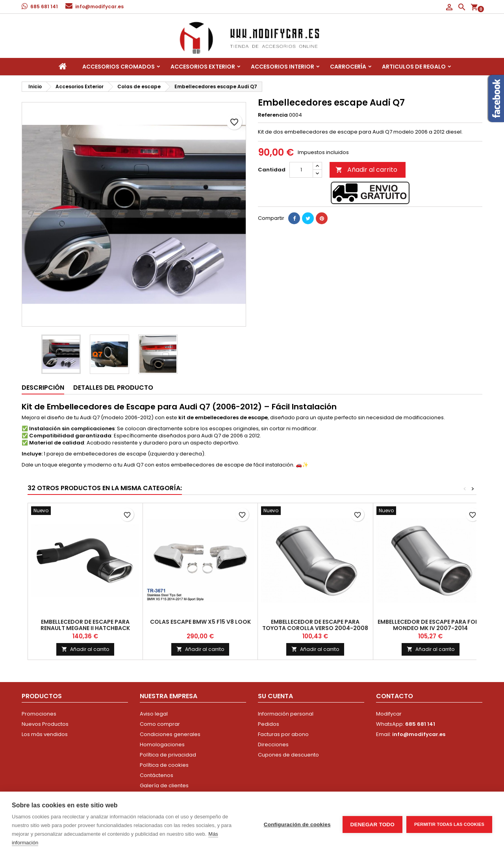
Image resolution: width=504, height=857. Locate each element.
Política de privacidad (168, 755)
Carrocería (348, 67)
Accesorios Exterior (203, 67)
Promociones (39, 714)
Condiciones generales (170, 734)
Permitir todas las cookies (449, 824)
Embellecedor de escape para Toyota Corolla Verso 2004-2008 (315, 625)
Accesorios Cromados (119, 67)
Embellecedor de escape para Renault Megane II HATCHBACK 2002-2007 (85, 628)
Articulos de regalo (414, 67)
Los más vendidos (45, 734)
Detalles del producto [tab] (113, 388)
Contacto (395, 696)
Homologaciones (162, 745)
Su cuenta (275, 696)
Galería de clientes (164, 785)
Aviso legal (154, 714)
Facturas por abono (283, 734)
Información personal (286, 714)
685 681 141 (44, 7)
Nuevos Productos (45, 724)
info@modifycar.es (99, 7)
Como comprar (160, 724)
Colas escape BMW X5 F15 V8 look (200, 622)
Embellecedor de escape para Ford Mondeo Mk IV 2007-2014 (430, 625)
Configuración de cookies (297, 824)
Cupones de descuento (288, 755)
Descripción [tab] (43, 388)
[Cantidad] (301, 170)
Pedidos (269, 724)
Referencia (273, 115)
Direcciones (273, 745)
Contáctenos (157, 775)
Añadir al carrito (366, 170)
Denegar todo (372, 824)
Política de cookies (164, 765)
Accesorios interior (283, 67)
